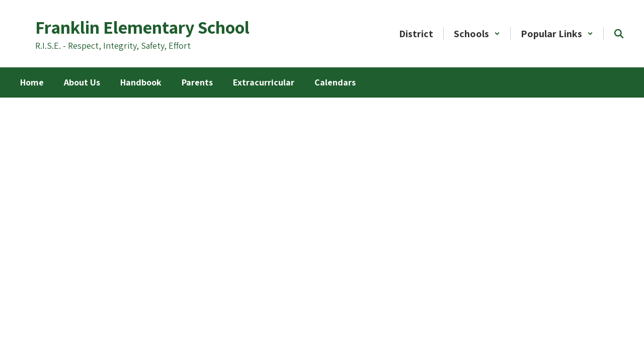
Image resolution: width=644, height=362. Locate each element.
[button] (477, 34)
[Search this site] (619, 34)
